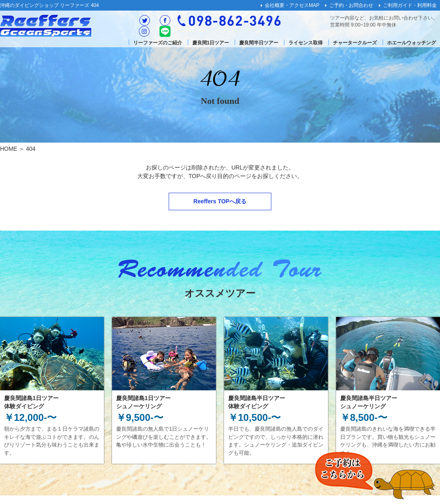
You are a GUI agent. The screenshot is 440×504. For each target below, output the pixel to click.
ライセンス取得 (306, 43)
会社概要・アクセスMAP (292, 5)
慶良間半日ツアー (259, 43)
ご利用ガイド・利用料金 (410, 5)
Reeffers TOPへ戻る (220, 201)
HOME (9, 149)
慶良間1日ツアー (211, 43)
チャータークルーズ (355, 43)
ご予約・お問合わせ (351, 5)
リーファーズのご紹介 (158, 43)
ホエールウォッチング (411, 43)
